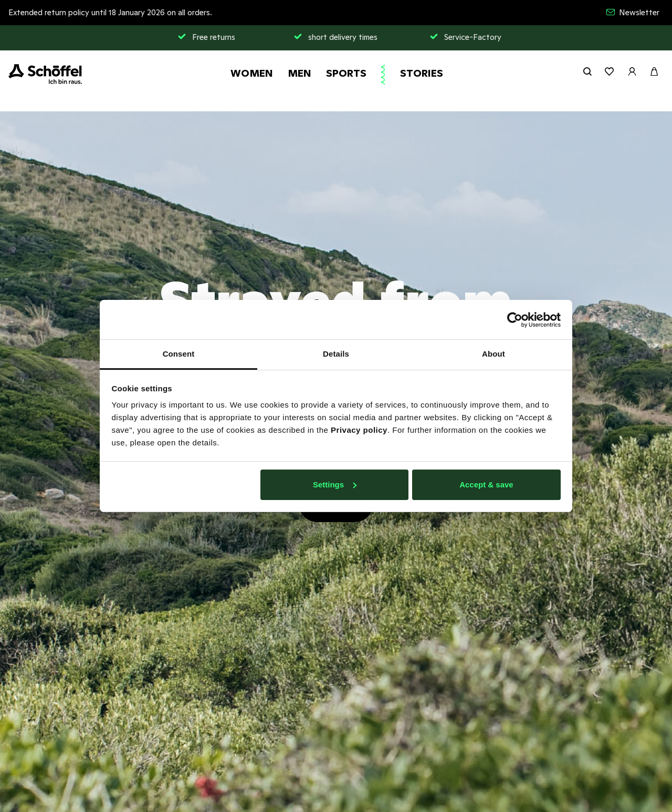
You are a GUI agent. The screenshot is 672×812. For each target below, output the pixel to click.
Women (252, 73)
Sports (346, 73)
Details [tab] (336, 354)
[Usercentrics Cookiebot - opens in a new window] (515, 320)
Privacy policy (359, 430)
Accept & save (486, 485)
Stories (422, 73)
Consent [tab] (179, 354)
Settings (335, 485)
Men (300, 73)
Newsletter (633, 12)
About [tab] (493, 354)
